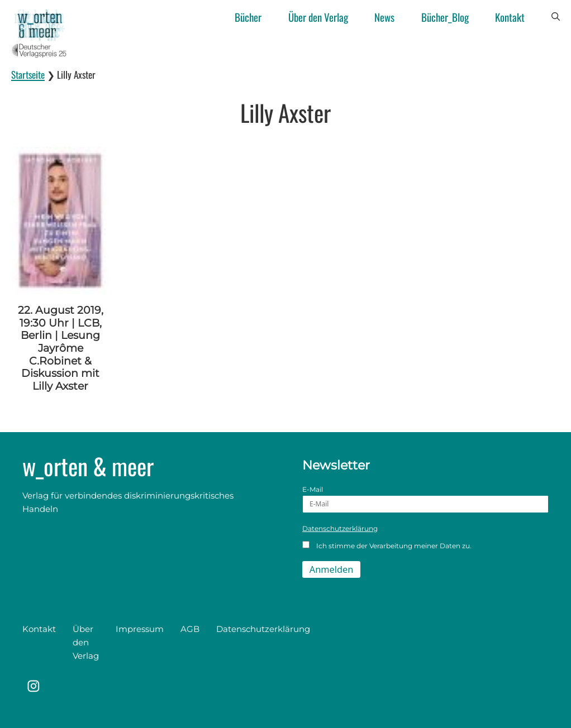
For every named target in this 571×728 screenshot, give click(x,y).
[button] (556, 17)
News (384, 17)
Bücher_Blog (445, 17)
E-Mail (425, 499)
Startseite (28, 75)
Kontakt (510, 17)
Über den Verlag (318, 17)
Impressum (140, 629)
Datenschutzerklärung (340, 528)
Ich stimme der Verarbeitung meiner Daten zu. (387, 545)
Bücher (248, 17)
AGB (190, 629)
